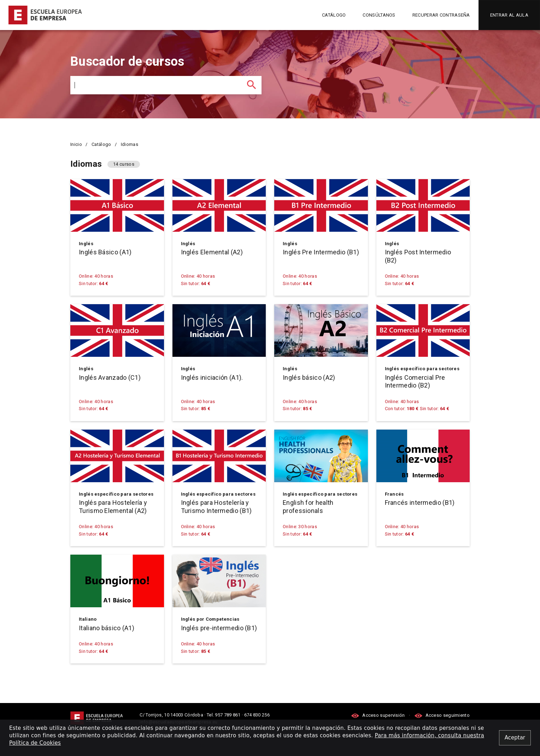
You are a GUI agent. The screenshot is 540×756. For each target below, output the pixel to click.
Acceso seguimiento (442, 715)
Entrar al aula (509, 15)
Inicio (76, 144)
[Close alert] (515, 738)
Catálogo (334, 15)
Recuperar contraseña (441, 15)
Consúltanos (379, 15)
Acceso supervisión (378, 715)
